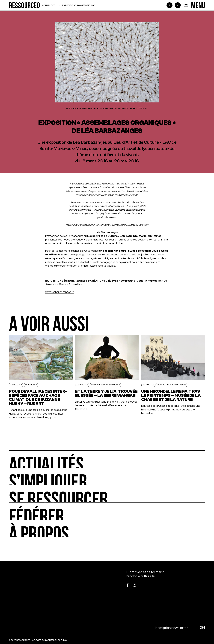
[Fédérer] (107, 511)
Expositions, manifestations (79, 5)
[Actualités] (107, 459)
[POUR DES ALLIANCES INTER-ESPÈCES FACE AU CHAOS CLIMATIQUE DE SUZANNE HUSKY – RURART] (41, 377)
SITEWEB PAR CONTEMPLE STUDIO (50, 640)
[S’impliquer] (107, 477)
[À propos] (107, 528)
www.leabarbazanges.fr (60, 292)
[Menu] (198, 5)
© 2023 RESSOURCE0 (20, 640)
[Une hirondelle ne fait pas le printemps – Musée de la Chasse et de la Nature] (173, 377)
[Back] (178, 5)
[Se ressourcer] (107, 494)
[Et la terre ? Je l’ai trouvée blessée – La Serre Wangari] (107, 377)
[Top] (191, 584)
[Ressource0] (24, 5)
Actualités (49, 5)
